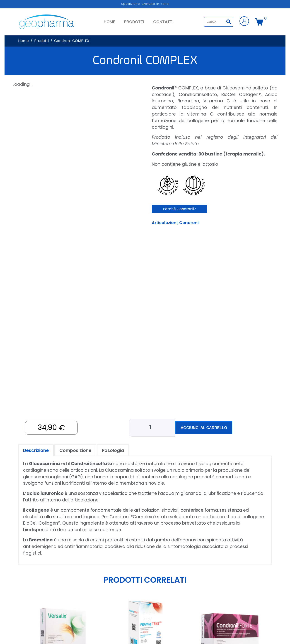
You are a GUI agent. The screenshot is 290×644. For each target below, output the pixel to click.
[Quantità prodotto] (153, 426)
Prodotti (134, 22)
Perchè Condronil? (179, 209)
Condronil (189, 223)
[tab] (36, 448)
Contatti (163, 22)
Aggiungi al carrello (204, 426)
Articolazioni (165, 223)
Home (109, 22)
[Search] (229, 22)
